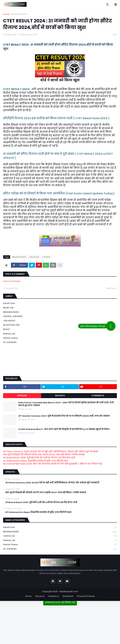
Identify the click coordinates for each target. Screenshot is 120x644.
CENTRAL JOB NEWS (13, 316)
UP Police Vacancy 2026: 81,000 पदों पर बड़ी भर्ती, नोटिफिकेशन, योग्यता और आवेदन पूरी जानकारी (51, 452)
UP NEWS (46, 257)
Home (6, 14)
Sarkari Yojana (10, 338)
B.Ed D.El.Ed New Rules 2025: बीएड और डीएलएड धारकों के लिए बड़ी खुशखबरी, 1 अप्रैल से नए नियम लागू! (53, 464)
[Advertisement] (60, 623)
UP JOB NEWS (10, 342)
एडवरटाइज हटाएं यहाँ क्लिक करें (60, 602)
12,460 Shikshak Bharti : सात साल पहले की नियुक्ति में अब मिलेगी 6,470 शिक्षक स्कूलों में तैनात (64, 429)
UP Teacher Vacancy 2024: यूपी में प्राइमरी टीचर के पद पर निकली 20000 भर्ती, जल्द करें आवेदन (64, 416)
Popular (22, 396)
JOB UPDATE (34, 257)
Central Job (60, 536)
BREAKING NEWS (19, 14)
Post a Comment (12, 281)
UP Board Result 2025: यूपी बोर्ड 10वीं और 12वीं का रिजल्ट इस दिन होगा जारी (39, 458)
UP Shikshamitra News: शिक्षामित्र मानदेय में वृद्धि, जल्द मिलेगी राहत (36, 461)
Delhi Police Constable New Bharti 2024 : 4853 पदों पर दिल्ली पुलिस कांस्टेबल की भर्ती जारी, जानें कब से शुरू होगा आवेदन (66, 404)
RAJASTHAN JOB (11, 325)
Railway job (9, 334)
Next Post (111, 288)
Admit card (9, 303)
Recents (60, 396)
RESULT (7, 329)
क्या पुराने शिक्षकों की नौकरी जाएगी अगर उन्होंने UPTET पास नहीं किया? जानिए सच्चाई (44, 454)
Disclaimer (68, 596)
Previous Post (11, 288)
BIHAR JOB (8, 308)
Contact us (53, 596)
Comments (98, 396)
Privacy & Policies (86, 596)
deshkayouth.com (69, 591)
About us (40, 596)
